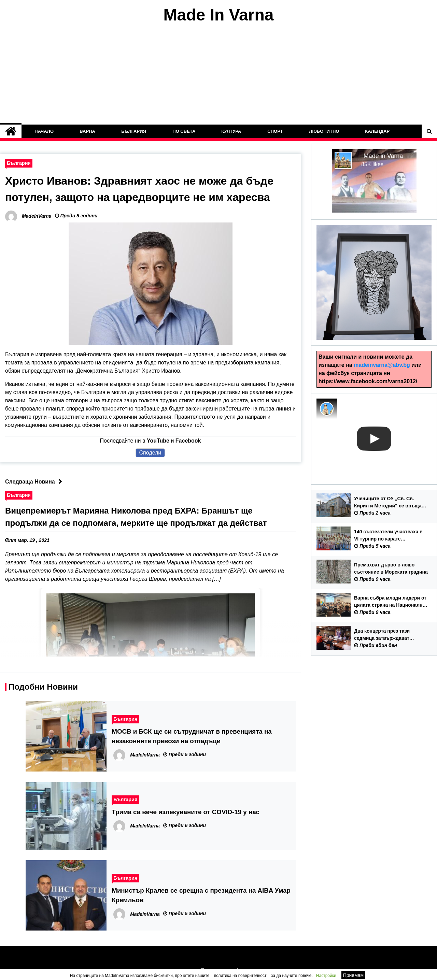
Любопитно (324, 131)
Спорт (275, 131)
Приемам (354, 975)
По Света (184, 131)
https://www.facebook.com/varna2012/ (368, 381)
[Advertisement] (218, 74)
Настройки (326, 976)
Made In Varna (219, 15)
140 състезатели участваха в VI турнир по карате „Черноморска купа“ (388, 536)
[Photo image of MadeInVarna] (327, 409)
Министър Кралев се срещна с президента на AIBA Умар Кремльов (201, 895)
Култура (231, 131)
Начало (44, 131)
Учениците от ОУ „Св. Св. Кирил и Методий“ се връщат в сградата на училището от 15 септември (391, 503)
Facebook (188, 441)
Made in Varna (383, 156)
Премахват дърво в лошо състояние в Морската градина (391, 568)
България (134, 131)
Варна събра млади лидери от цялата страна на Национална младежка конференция (390, 602)
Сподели (150, 453)
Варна (88, 131)
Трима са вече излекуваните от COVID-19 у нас (186, 812)
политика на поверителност (240, 976)
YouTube (158, 441)
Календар (378, 131)
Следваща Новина (35, 482)
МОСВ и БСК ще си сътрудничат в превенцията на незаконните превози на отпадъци (192, 736)
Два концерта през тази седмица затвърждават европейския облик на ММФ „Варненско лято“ (387, 635)
